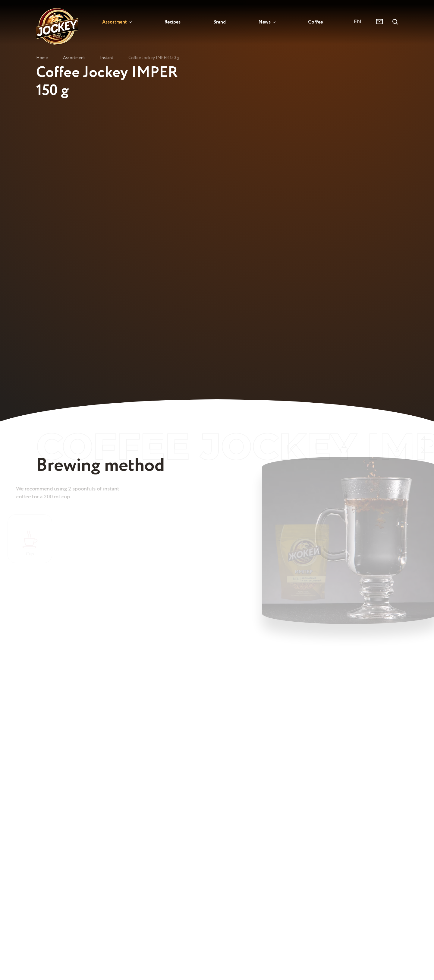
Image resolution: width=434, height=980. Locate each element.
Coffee (315, 22)
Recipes (172, 22)
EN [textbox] (357, 22)
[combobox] (360, 22)
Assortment (115, 22)
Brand (219, 22)
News (264, 22)
